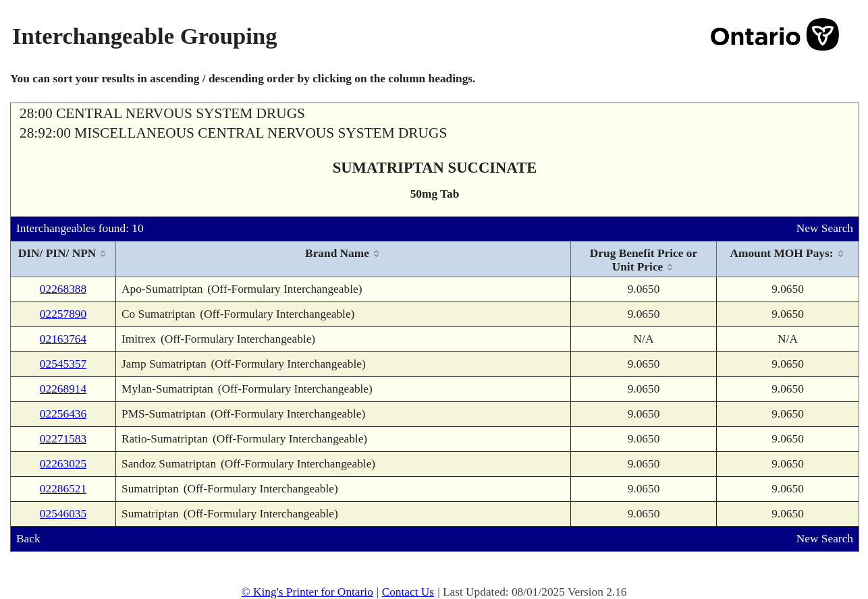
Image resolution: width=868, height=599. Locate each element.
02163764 (63, 339)
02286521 (63, 489)
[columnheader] (63, 259)
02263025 (63, 464)
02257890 (63, 314)
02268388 (63, 289)
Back (28, 539)
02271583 (63, 439)
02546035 (63, 514)
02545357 (63, 364)
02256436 (63, 414)
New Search (825, 228)
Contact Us (408, 592)
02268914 (63, 389)
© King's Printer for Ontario (307, 592)
